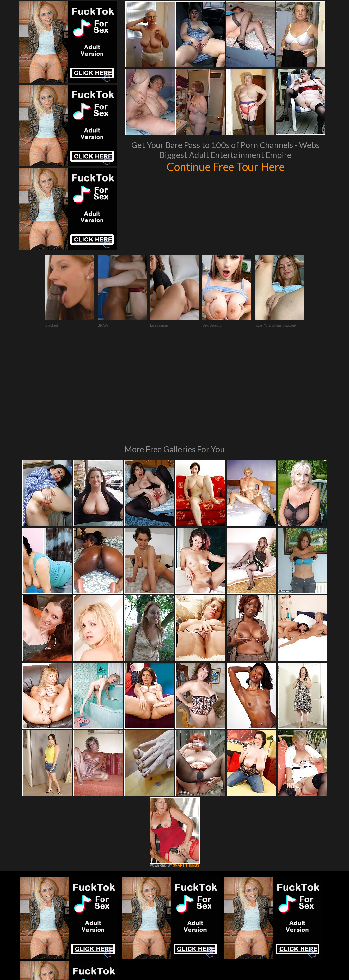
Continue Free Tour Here (225, 166)
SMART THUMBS (186, 776)
